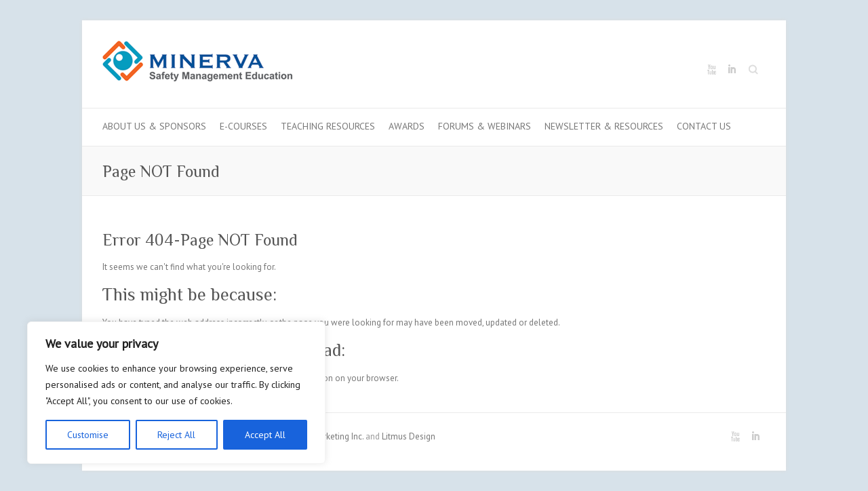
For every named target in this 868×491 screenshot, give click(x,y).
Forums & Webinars (485, 126)
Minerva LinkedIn (732, 70)
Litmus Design (409, 436)
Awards (407, 126)
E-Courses (243, 126)
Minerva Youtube (711, 70)
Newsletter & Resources (604, 126)
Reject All (176, 435)
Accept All (265, 435)
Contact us (704, 126)
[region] (176, 393)
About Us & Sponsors (154, 126)
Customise (88, 435)
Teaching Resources (328, 126)
